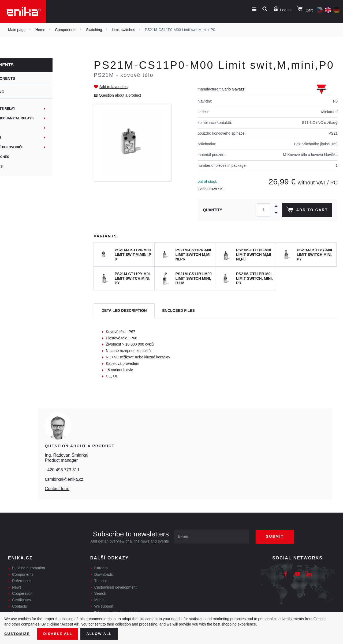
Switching (94, 30)
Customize (18, 634)
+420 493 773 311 (62, 470)
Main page (17, 30)
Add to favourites (113, 87)
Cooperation (22, 593)
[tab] (124, 311)
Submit (278, 536)
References (22, 581)
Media (99, 600)
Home (40, 30)
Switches (19, 128)
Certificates (21, 600)
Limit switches (123, 30)
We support (104, 606)
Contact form (57, 489)
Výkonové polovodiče (31, 147)
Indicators (21, 166)
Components (66, 30)
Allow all (102, 634)
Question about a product (120, 95)
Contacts (19, 606)
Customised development (115, 587)
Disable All (60, 634)
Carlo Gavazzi (234, 89)
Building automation (29, 568)
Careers (101, 568)
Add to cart (306, 211)
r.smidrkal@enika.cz (64, 479)
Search (100, 593)
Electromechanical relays (36, 118)
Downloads (104, 574)
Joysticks (20, 138)
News (17, 587)
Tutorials (101, 581)
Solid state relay (27, 109)
